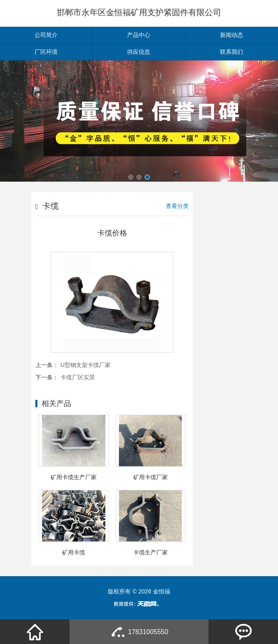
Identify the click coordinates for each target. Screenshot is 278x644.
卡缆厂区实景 (78, 377)
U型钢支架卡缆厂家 (86, 365)
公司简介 (46, 35)
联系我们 (232, 52)
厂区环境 (46, 52)
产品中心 (139, 35)
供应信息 (139, 52)
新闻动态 (232, 35)
